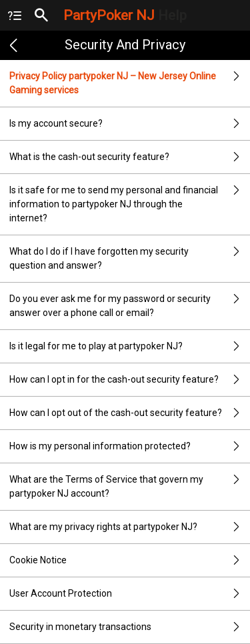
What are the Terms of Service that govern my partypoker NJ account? (130, 487)
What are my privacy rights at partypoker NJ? (130, 527)
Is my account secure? (130, 124)
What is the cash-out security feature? (130, 157)
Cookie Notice (130, 560)
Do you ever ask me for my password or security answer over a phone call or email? (130, 306)
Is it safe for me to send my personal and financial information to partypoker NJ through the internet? (130, 204)
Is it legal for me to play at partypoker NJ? (130, 346)
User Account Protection (130, 594)
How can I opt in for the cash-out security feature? (130, 380)
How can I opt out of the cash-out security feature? (130, 413)
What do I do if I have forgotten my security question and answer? (130, 259)
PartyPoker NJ (125, 15)
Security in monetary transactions (130, 627)
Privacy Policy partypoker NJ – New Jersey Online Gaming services (130, 83)
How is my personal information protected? (130, 446)
